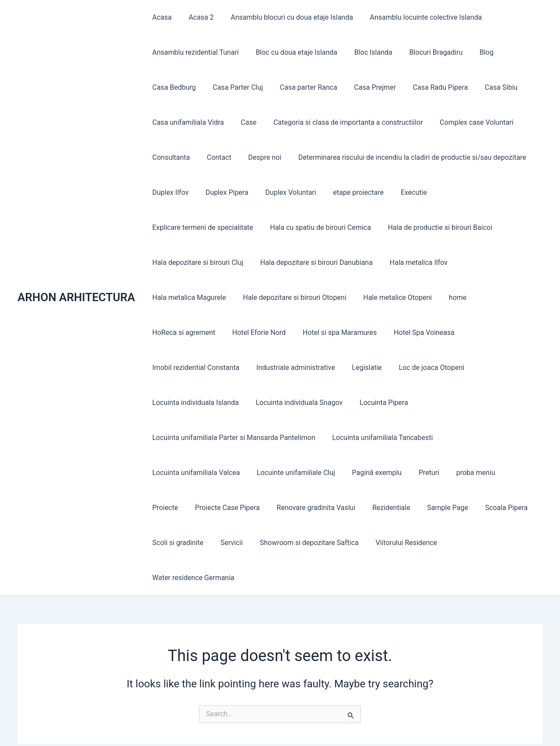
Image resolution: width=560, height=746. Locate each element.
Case (244, 122)
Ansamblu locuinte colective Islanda (416, 17)
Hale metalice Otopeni (303, 297)
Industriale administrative (454, 333)
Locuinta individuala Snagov (418, 368)
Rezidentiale (263, 473)
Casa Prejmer (365, 87)
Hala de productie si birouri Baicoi (318, 227)
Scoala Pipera (372, 473)
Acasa (161, 17)
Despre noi (258, 157)
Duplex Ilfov (169, 192)
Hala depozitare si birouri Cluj (430, 227)
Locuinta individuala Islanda (318, 368)
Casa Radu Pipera (427, 87)
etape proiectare (348, 192)
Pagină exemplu (268, 438)
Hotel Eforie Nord (486, 297)
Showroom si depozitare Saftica (200, 508)
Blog (473, 52)
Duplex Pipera (223, 192)
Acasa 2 (197, 17)
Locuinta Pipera (500, 368)
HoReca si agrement (414, 297)
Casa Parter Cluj (233, 87)
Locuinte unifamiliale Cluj (190, 438)
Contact (215, 157)
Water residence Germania (380, 508)
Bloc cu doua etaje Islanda (292, 52)
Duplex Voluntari (283, 192)
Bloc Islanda (366, 52)
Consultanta (170, 157)
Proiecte (407, 438)
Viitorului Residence (295, 508)
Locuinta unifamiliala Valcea (486, 403)
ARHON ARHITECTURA (76, 262)
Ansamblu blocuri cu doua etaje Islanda (285, 17)
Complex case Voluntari (466, 122)
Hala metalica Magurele (386, 262)
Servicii (484, 473)
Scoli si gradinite (433, 473)
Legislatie (166, 368)
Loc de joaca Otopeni (227, 368)
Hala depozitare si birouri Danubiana (207, 262)
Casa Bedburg (173, 87)
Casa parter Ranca (301, 87)
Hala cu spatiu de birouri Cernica (201, 227)
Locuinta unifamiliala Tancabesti (378, 403)
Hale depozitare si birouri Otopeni (203, 297)
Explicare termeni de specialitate (478, 192)
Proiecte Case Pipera (466, 438)
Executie (401, 192)
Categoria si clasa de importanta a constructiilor (341, 122)
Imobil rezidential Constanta (357, 333)
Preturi (317, 438)
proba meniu (361, 438)
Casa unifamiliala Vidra (187, 122)
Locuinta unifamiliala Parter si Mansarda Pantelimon (233, 403)
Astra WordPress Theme (365, 724)
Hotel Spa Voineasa (269, 333)
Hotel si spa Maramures (188, 333)
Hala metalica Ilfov (306, 262)
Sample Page (316, 473)
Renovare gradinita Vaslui (190, 473)
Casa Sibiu (485, 87)
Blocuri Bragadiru (426, 52)
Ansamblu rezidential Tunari (194, 52)
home (360, 297)
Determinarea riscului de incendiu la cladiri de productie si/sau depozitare (402, 157)
